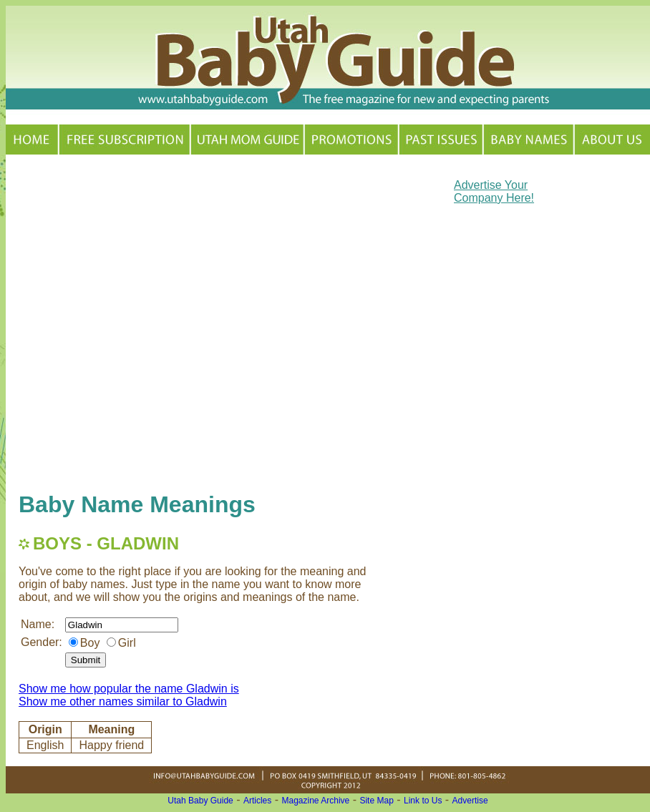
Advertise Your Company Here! (494, 191)
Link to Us (423, 801)
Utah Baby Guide (200, 801)
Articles (257, 801)
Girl (127, 643)
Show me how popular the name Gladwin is (129, 689)
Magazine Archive (316, 801)
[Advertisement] (155, 322)
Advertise (470, 801)
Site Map (376, 801)
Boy (90, 643)
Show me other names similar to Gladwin (123, 701)
